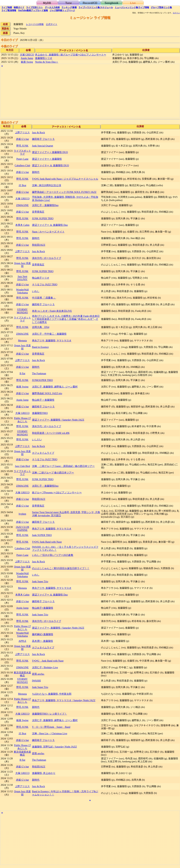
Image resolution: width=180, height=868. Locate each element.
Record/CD (90, 3)
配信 (9, 10)
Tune (69, 3)
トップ (62, 10)
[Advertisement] (90, 93)
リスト (34, 7)
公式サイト (52, 24)
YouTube (33, 10)
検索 (7, 7)
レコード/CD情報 (35, 24)
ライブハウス (96, 7)
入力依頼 (52, 7)
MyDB (47, 3)
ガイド (19, 7)
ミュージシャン (132, 7)
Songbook (111, 3)
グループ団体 (161, 7)
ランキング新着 (69, 7)
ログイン (176, 13)
